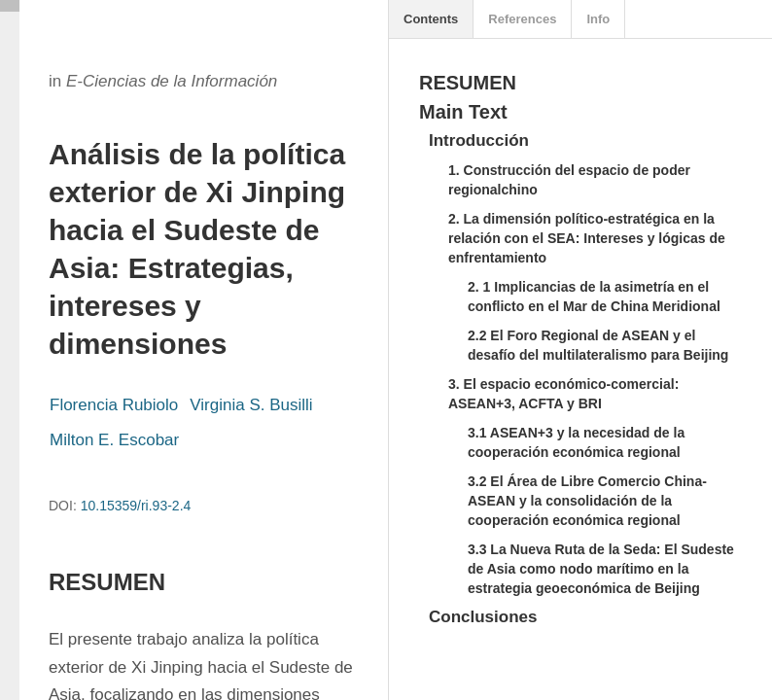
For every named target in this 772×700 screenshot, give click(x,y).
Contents (431, 19)
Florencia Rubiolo (114, 405)
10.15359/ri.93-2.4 (136, 506)
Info (598, 19)
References (522, 19)
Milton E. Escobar (114, 440)
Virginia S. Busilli (251, 405)
